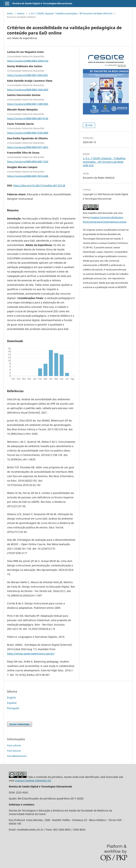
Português (13, 708)
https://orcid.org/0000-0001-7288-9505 (28, 104)
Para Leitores (14, 745)
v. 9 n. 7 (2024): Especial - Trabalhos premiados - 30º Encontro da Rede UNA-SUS (71, 13)
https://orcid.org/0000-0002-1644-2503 (28, 89)
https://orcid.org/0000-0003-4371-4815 (28, 147)
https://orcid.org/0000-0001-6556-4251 (28, 75)
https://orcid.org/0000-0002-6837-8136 (28, 118)
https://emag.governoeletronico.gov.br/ (31, 654)
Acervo (21, 13)
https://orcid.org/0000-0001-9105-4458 (28, 133)
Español (12, 703)
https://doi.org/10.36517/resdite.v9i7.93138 (39, 185)
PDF (90, 125)
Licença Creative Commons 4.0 (33, 780)
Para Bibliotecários (17, 756)
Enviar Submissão (20, 724)
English (12, 698)
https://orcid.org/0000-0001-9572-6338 (28, 176)
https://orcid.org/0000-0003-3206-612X (28, 61)
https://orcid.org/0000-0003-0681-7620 (28, 162)
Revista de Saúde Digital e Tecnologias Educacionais (42, 3)
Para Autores (14, 751)
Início (10, 13)
